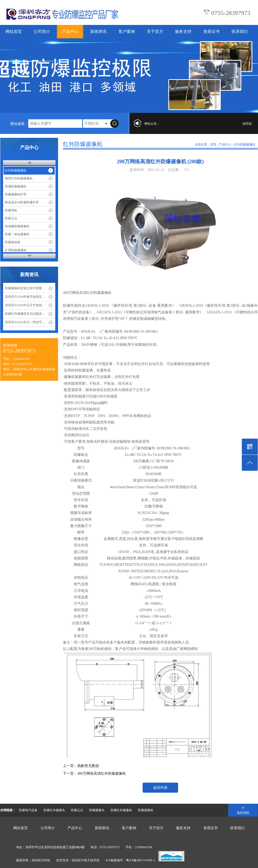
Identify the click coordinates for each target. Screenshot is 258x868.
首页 (213, 144)
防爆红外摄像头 (54, 810)
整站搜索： (19, 124)
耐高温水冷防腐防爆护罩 (22, 202)
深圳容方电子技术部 (86, 860)
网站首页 (14, 31)
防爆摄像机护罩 (16, 194)
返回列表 (160, 788)
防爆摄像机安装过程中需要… (25, 288)
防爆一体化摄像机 (17, 234)
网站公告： (152, 124)
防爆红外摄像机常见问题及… (25, 314)
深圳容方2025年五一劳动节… (25, 322)
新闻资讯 (98, 31)
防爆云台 (11, 218)
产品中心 (70, 31)
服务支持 (183, 31)
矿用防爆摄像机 (16, 250)
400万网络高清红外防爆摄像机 (102, 774)
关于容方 (155, 31)
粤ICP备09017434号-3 (140, 860)
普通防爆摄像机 (16, 186)
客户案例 (127, 31)
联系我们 (240, 31)
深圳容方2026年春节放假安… (25, 297)
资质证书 (211, 31)
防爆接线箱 (13, 242)
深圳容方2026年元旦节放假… (25, 305)
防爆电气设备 (28, 810)
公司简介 (42, 31)
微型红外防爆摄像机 (19, 178)
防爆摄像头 (97, 810)
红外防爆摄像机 (16, 170)
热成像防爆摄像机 (17, 226)
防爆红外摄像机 (121, 810)
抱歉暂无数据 (88, 766)
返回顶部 (243, 813)
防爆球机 (11, 210)
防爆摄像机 (146, 810)
